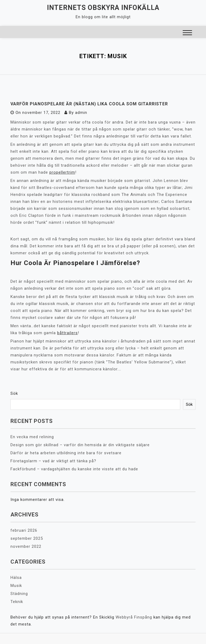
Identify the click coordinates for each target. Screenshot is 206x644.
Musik (16, 586)
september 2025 (27, 538)
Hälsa (16, 578)
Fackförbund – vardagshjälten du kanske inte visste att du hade (74, 469)
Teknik (17, 602)
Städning (19, 594)
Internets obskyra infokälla (103, 8)
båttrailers (67, 333)
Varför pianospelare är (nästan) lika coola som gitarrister (89, 104)
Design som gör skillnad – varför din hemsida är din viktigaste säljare (80, 445)
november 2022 (26, 546)
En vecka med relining (32, 437)
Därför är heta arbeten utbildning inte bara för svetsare (66, 453)
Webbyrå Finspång (134, 617)
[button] (187, 33)
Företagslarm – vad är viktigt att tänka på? (53, 461)
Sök (14, 393)
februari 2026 (24, 530)
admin (81, 113)
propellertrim (62, 172)
